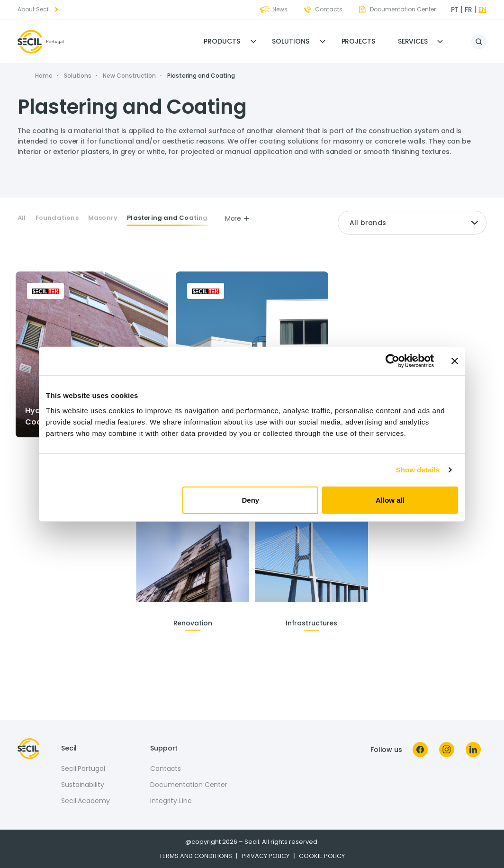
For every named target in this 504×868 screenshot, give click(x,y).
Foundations (57, 218)
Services (413, 41)
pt (455, 9)
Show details (418, 470)
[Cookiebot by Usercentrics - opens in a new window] (392, 361)
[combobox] (412, 223)
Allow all (390, 500)
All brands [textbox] (368, 223)
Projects (358, 41)
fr (468, 9)
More (238, 218)
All (22, 218)
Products (222, 41)
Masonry (103, 218)
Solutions (290, 41)
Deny (251, 500)
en (482, 9)
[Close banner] (455, 361)
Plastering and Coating (167, 218)
